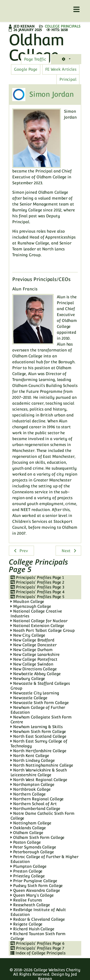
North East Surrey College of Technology (39, 744)
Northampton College (32, 784)
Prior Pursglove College (34, 881)
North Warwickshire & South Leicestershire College (39, 772)
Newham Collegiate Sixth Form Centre (41, 719)
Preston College (26, 871)
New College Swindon (32, 664)
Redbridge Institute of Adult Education (38, 912)
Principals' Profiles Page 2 (37, 582)
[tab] (35, 59)
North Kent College (30, 756)
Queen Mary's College (32, 895)
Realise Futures (26, 900)
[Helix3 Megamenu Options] (76, 10)
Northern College (28, 794)
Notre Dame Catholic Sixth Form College (42, 816)
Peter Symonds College (33, 847)
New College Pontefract (34, 659)
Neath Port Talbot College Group (43, 630)
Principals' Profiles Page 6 (37, 943)
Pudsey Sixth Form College (37, 886)
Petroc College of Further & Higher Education (44, 859)
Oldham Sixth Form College (37, 837)
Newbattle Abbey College (36, 674)
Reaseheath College (30, 905)
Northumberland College (35, 809)
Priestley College (28, 876)
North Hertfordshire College (38, 751)
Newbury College (28, 679)
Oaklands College (28, 828)
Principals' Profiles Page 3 (37, 587)
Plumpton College (29, 866)
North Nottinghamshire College (42, 765)
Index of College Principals (38, 953)
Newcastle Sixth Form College (40, 703)
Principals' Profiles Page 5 (37, 597)
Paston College (26, 842)
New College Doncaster (34, 645)
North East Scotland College (38, 736)
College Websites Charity (57, 970)
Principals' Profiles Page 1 (37, 577)
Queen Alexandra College (35, 890)
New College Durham (32, 650)
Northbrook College (31, 789)
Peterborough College (32, 852)
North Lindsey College (33, 760)
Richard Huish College (32, 929)
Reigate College (26, 924)
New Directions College (34, 669)
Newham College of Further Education (38, 710)
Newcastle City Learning (35, 693)
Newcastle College (29, 698)
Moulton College (27, 602)
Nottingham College (31, 823)
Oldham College (27, 833)
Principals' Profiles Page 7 (37, 948)
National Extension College (37, 626)
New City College (28, 635)
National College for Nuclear (39, 621)
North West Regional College (39, 780)
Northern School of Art (34, 804)
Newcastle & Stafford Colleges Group (40, 686)
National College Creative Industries (36, 614)
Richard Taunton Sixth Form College (38, 936)
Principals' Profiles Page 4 (37, 592)
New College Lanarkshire (35, 654)
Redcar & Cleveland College (38, 919)
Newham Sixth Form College (38, 731)
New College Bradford (32, 640)
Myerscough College (31, 606)
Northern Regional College (37, 799)
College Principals (63, 26)
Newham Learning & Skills (36, 727)
